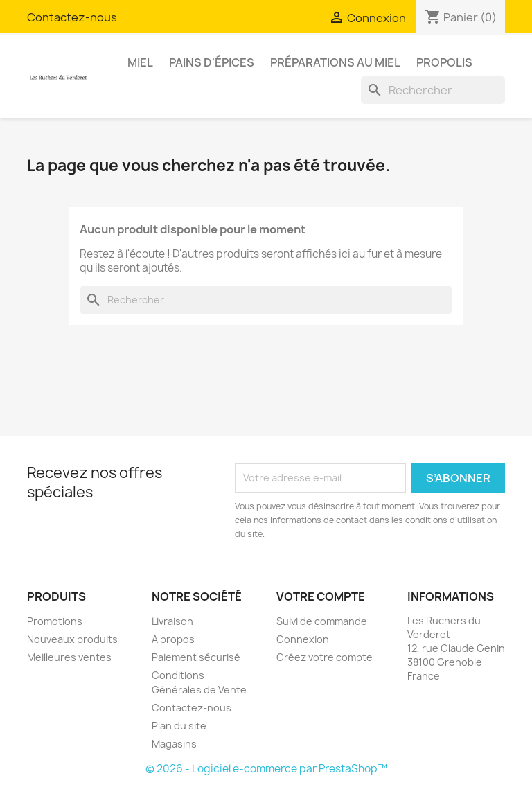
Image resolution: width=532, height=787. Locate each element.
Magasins (174, 744)
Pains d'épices (212, 62)
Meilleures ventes (69, 657)
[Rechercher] (433, 90)
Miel (140, 62)
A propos (173, 639)
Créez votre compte (325, 657)
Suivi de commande (322, 621)
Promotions (55, 621)
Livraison (172, 621)
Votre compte (321, 596)
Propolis (444, 62)
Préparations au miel (335, 62)
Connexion (303, 639)
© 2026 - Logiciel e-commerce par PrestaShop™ (266, 769)
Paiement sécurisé (196, 657)
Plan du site (179, 726)
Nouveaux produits (72, 639)
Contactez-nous (72, 17)
